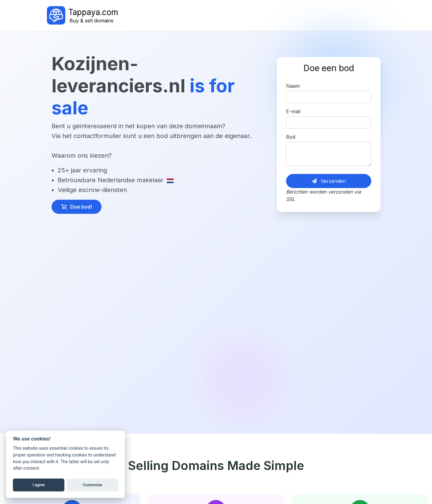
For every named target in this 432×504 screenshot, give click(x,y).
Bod (291, 137)
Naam (293, 86)
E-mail (293, 111)
